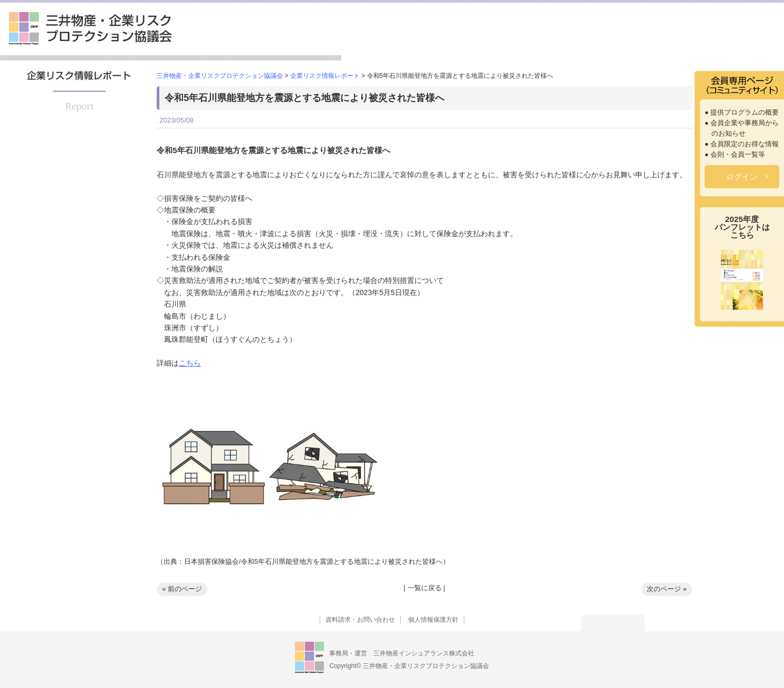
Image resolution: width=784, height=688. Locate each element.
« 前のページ (182, 589)
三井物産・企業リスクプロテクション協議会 (90, 28)
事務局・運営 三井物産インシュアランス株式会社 (402, 653)
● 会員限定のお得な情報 (742, 144)
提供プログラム (496, 44)
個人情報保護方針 (433, 620)
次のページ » (667, 589)
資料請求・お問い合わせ (360, 620)
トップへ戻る (613, 623)
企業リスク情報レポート (655, 44)
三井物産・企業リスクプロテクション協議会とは (400, 40)
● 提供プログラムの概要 (742, 113)
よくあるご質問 (747, 44)
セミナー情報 (567, 44)
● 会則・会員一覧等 (735, 155)
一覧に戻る (425, 588)
